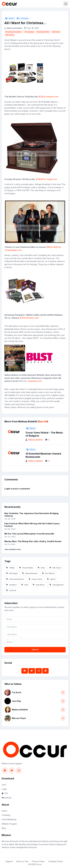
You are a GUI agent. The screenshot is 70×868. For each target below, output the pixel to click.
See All (43, 421)
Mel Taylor (55, 568)
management (57, 585)
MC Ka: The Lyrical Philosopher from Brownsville (29, 534)
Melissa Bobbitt (15, 28)
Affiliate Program (9, 824)
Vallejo (10, 568)
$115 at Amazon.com (29, 318)
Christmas (56, 32)
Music (10, 18)
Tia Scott (16, 692)
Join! (4, 785)
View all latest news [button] (13, 549)
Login (4, 789)
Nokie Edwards (30, 573)
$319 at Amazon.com (48, 97)
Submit (35, 650)
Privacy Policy (38, 861)
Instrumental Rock (15, 579)
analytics (11, 585)
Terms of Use (22, 861)
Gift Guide (10, 35)
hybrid (51, 579)
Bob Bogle (12, 573)
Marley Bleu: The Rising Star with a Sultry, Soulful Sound (33, 541)
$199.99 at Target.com (46, 179)
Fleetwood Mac (43, 32)
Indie (41, 568)
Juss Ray (16, 701)
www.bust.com (35, 381)
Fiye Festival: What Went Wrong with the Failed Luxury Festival (32, 525)
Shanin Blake (26, 568)
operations (39, 585)
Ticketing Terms (55, 861)
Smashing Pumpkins (13, 32)
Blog (4, 828)
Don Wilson (48, 573)
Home (4, 811)
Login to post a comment (17, 489)
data (25, 585)
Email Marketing (9, 819)
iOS (5, 793)
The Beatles (29, 32)
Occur (39, 864)
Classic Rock (36, 579)
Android (6, 798)
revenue (11, 590)
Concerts (23, 18)
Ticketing (6, 815)
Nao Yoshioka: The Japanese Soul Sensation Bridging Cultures (31, 515)
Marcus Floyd (19, 718)
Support (9, 861)
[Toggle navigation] (66, 4)
